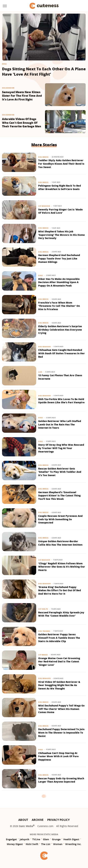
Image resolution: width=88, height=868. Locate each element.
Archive (38, 820)
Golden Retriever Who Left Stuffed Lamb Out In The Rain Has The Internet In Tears (60, 424)
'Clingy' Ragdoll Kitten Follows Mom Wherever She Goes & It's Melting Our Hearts (62, 567)
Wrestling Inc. (73, 844)
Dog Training (44, 631)
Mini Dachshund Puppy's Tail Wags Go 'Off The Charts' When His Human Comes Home (61, 709)
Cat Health (43, 609)
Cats (40, 372)
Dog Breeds (43, 157)
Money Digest (15, 844)
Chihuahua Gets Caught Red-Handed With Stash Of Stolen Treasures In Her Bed (61, 353)
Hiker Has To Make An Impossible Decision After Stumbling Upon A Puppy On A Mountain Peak (59, 282)
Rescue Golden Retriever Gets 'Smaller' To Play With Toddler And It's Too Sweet (60, 472)
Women (58, 844)
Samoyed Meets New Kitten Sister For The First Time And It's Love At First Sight (22, 96)
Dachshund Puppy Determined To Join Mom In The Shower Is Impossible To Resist (61, 732)
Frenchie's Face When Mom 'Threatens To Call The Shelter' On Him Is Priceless (59, 306)
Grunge (56, 839)
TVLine (36, 839)
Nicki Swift (32, 844)
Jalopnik (25, 839)
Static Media (26, 826)
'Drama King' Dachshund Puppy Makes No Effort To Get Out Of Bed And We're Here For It (60, 590)
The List (46, 844)
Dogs (4, 64)
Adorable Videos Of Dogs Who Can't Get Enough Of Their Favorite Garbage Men (22, 123)
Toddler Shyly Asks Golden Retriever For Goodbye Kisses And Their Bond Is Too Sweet (61, 164)
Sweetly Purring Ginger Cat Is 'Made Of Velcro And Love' (60, 211)
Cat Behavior (44, 206)
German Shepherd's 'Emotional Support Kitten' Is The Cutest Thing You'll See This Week (59, 496)
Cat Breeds (43, 655)
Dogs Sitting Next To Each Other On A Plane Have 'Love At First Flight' (44, 71)
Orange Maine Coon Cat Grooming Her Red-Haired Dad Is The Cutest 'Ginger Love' (59, 662)
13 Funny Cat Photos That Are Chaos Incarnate (60, 377)
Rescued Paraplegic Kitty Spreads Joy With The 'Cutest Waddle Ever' (61, 614)
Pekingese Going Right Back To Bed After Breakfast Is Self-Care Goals (60, 187)
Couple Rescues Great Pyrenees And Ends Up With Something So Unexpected (60, 519)
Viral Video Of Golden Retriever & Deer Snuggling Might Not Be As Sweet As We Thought (59, 685)
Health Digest (71, 839)
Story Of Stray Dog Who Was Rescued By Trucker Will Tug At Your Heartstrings (61, 448)
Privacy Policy (58, 820)
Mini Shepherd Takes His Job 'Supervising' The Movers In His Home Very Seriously (61, 235)
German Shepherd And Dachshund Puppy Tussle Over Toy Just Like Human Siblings (59, 258)
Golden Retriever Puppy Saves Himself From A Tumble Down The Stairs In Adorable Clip (59, 638)
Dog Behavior (8, 88)
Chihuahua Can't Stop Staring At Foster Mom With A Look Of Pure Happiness (58, 756)
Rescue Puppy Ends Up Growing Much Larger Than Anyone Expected (61, 780)
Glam (46, 839)
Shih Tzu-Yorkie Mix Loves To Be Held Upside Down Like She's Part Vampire (61, 401)
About (23, 820)
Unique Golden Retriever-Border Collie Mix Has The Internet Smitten (60, 543)
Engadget (11, 839)
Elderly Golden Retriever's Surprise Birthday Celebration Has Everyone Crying (60, 330)
